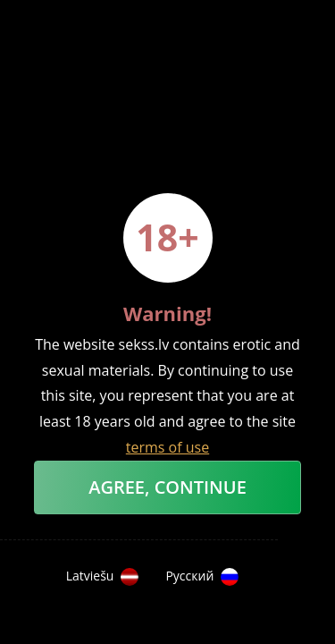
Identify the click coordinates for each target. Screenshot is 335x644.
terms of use (167, 447)
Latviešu (103, 577)
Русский (202, 577)
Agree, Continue (167, 487)
